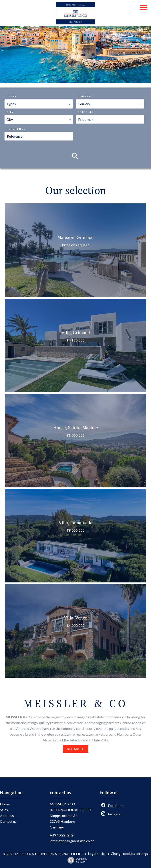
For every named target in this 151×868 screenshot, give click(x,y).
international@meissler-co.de (72, 841)
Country (86, 96)
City (10, 112)
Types (12, 96)
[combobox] (39, 104)
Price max (87, 112)
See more (76, 749)
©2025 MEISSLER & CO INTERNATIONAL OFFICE (43, 854)
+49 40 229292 (62, 835)
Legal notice (97, 853)
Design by (76, 860)
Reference (16, 129)
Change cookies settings (129, 853)
